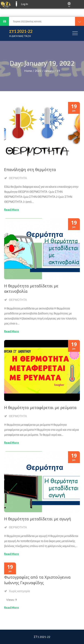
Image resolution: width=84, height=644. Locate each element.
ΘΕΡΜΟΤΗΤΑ (18, 178)
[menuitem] (6, 4)
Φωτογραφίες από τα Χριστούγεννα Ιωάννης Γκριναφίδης (37, 580)
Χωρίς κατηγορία (19, 591)
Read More (11, 209)
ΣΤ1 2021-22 (21, 31)
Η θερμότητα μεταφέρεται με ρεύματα (40, 407)
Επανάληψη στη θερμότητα (30, 169)
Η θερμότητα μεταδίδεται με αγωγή (38, 519)
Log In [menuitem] (24, 4)
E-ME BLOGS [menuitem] (16, 4)
